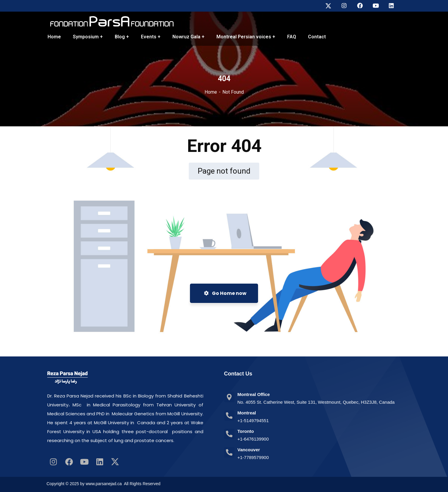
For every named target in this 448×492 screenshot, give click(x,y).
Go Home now (225, 293)
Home (211, 92)
